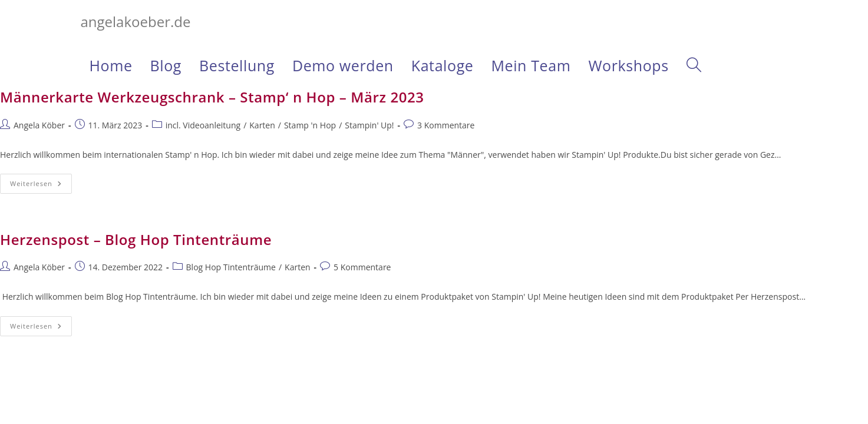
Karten (262, 125)
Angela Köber (39, 125)
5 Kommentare (362, 267)
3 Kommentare (446, 125)
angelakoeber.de (136, 21)
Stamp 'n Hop (310, 125)
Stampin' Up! (369, 125)
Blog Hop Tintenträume (231, 267)
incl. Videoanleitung (203, 125)
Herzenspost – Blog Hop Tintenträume (136, 239)
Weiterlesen (41, 186)
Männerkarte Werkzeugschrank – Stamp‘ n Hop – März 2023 (212, 97)
